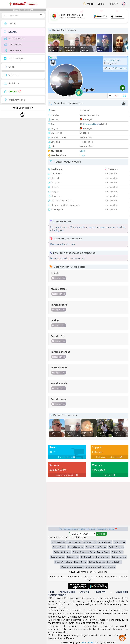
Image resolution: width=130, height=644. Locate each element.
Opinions (102, 572)
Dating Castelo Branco (96, 547)
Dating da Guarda (62, 552)
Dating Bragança (75, 547)
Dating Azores (105, 542)
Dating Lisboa (87, 557)
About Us (87, 577)
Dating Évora (103, 552)
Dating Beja (119, 542)
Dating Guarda (57, 557)
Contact (123, 577)
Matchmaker (13, 45)
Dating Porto (80, 562)
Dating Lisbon (103, 557)
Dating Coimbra (116, 547)
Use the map (13, 50)
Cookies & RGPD (58, 577)
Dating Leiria (72, 557)
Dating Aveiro (90, 542)
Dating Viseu (109, 567)
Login (101, 4)
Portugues (23, 4)
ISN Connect (88, 642)
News (72, 572)
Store (93, 572)
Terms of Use (110, 577)
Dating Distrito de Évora (84, 552)
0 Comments (120, 68)
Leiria (104, 124)
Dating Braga (59, 547)
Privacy (98, 577)
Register (113, 4)
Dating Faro (117, 552)
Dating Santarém (97, 562)
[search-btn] (41, 16)
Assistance (122, 638)
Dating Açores (58, 542)
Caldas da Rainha (92, 124)
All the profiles (14, 39)
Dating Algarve (74, 542)
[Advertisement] (88, 16)
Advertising (74, 577)
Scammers (82, 572)
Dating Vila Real (93, 567)
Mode (88, 4)
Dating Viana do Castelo (72, 567)
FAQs (89, 580)
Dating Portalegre (64, 562)
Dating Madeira (119, 557)
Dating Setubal (114, 562)
